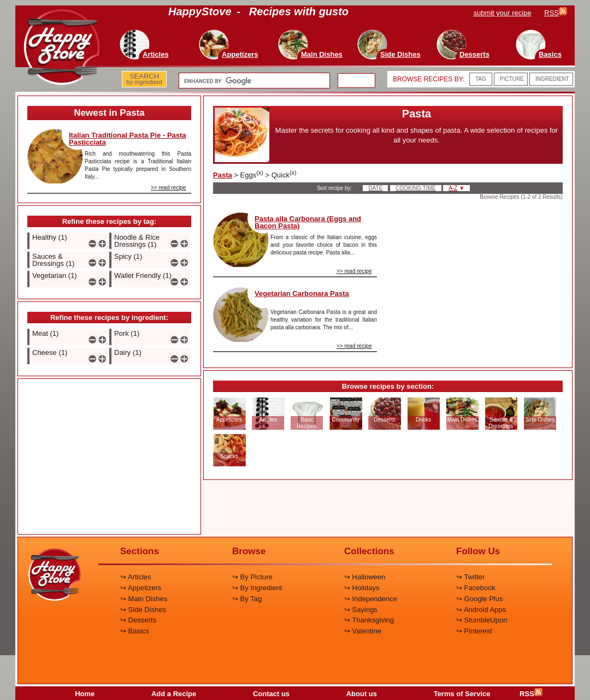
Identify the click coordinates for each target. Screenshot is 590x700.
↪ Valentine (363, 631)
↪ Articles (136, 577)
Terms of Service (462, 694)
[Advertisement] (109, 457)
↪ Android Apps (481, 610)
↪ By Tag (247, 599)
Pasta (223, 175)
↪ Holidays (362, 588)
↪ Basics (135, 631)
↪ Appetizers (141, 588)
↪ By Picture (252, 577)
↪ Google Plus (479, 599)
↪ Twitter (471, 577)
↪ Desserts (138, 620)
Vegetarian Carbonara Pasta (302, 293)
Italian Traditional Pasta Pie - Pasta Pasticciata (128, 139)
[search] (253, 81)
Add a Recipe (174, 694)
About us (362, 694)
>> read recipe (169, 188)
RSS (531, 694)
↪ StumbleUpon (482, 620)
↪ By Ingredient (257, 588)
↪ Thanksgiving (369, 620)
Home (85, 694)
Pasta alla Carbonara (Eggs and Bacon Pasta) (308, 222)
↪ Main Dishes (144, 599)
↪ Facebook (476, 588)
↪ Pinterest (474, 631)
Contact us (271, 694)
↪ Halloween (365, 577)
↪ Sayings (361, 610)
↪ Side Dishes (143, 610)
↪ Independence (371, 599)
